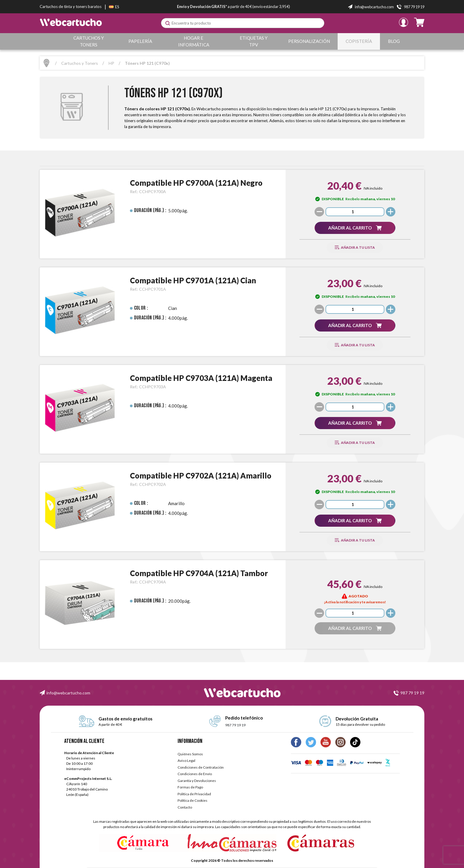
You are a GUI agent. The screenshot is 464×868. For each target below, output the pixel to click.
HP (111, 63)
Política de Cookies (192, 800)
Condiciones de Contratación (201, 767)
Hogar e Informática (194, 41)
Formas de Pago (190, 787)
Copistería (359, 41)
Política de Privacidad (194, 794)
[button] (355, 228)
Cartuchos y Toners (89, 41)
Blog (394, 41)
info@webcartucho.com (68, 693)
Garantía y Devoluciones (197, 781)
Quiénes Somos (190, 754)
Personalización (309, 41)
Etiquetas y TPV (254, 41)
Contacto (185, 807)
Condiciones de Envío (195, 774)
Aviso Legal (186, 760)
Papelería (141, 41)
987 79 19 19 (412, 693)
